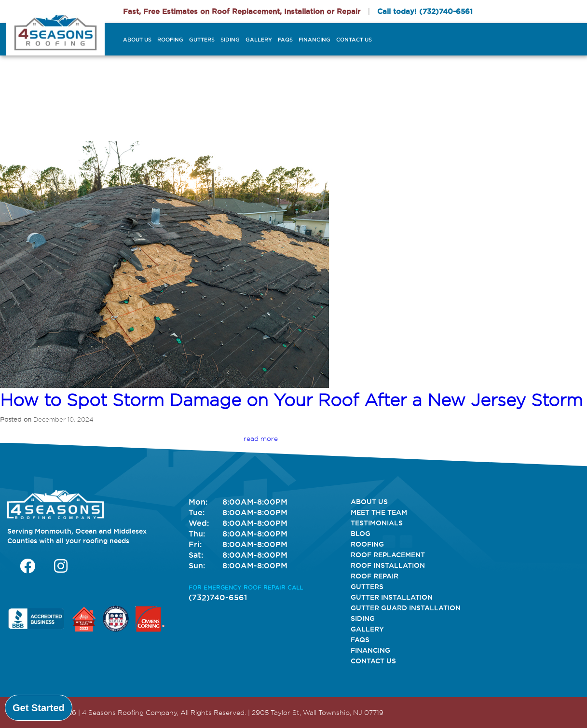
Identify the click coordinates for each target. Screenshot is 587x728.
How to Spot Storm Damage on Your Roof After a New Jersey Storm (291, 400)
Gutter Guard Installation (406, 608)
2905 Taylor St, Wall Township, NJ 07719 (318, 713)
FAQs (285, 40)
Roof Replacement (388, 555)
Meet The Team (379, 512)
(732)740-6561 (446, 11)
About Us (137, 40)
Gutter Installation (392, 597)
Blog (361, 534)
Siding (230, 40)
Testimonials (377, 523)
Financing (314, 40)
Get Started (39, 708)
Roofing (170, 40)
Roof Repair (375, 576)
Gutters (202, 40)
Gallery (259, 40)
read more (261, 439)
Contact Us (354, 40)
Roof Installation (388, 565)
